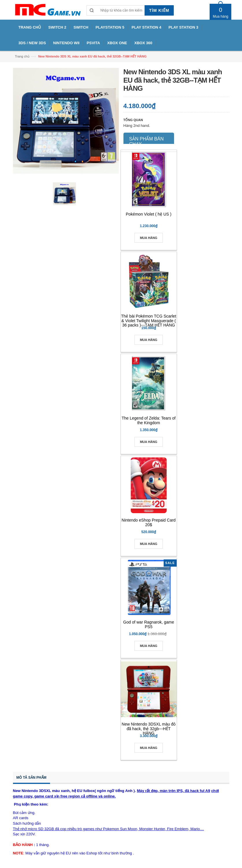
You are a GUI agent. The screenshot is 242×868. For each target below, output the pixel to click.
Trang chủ (22, 56)
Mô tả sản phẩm (32, 778)
